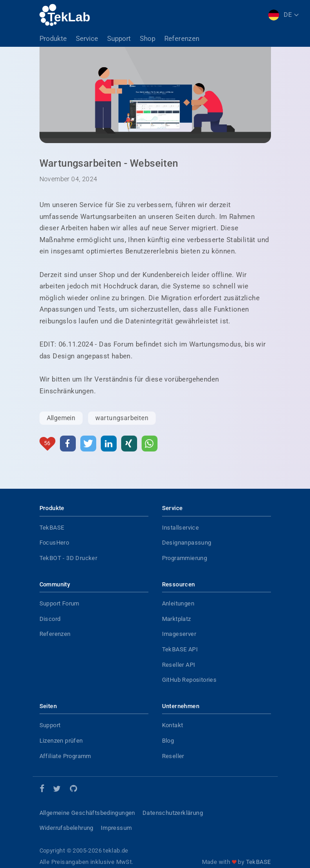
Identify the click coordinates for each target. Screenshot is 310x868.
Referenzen (182, 39)
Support (119, 39)
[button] (68, 444)
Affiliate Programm (65, 756)
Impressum (116, 828)
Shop (148, 39)
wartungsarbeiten (122, 418)
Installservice (181, 528)
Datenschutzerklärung (173, 813)
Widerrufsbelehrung (66, 828)
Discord (50, 619)
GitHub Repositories (189, 680)
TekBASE (52, 528)
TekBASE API (180, 649)
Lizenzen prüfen (61, 741)
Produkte (53, 39)
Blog (168, 741)
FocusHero (54, 543)
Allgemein (61, 418)
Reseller (173, 756)
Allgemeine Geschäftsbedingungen (87, 813)
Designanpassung (187, 543)
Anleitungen (178, 603)
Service (87, 39)
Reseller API (179, 665)
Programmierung (185, 558)
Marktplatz (177, 619)
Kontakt (173, 725)
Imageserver (179, 634)
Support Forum (59, 603)
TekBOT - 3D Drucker (69, 558)
